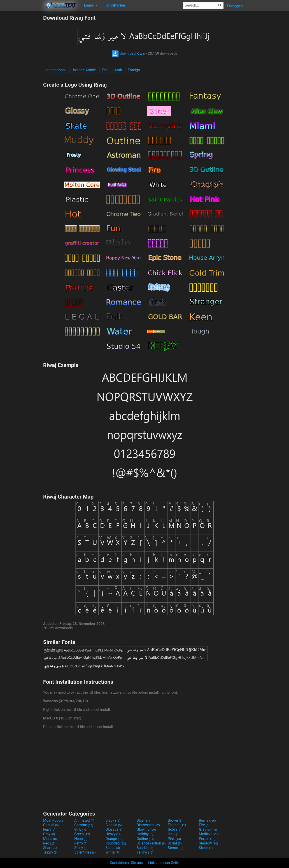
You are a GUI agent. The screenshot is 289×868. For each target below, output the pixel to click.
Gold (175, 829)
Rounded (116, 843)
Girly (80, 829)
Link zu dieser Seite (164, 863)
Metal (50, 839)
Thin (105, 70)
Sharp (50, 848)
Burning (207, 820)
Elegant (177, 825)
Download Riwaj (128, 53)
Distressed (148, 825)
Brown (175, 820)
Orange (114, 839)
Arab (118, 70)
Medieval (209, 834)
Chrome (84, 825)
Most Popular (54, 820)
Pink (174, 839)
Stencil (175, 848)
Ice (172, 834)
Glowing (146, 829)
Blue (143, 820)
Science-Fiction (151, 843)
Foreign (134, 70)
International (56, 70)
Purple (207, 839)
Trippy (50, 852)
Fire (204, 825)
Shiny (81, 848)
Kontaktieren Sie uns (126, 863)
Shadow (209, 843)
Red (49, 843)
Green (82, 834)
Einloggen (235, 6)
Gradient (208, 829)
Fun (49, 829)
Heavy (113, 834)
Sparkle (145, 848)
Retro (81, 843)
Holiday (145, 834)
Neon (81, 839)
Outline (145, 839)
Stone (206, 848)
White (112, 852)
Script (175, 843)
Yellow (145, 852)
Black (113, 820)
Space (113, 848)
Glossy (114, 829)
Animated (84, 820)
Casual (51, 825)
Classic (114, 825)
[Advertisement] (21, 82)
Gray (49, 834)
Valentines (85, 852)
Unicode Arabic (84, 70)
